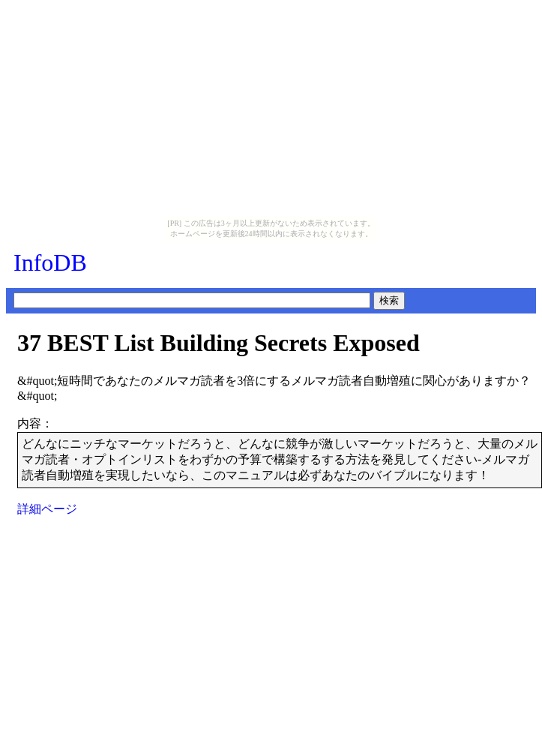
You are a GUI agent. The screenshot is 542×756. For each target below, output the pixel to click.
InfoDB (50, 262)
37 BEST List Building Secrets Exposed (219, 343)
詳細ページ (47, 509)
